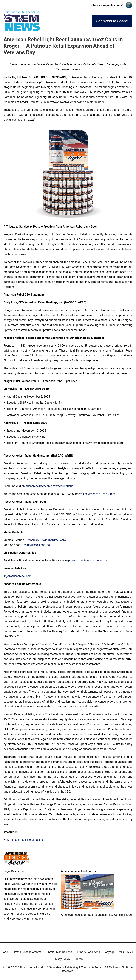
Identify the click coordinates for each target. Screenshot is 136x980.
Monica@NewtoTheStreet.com (47, 540)
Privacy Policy (61, 959)
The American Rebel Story (99, 494)
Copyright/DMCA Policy (118, 952)
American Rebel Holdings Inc (25, 840)
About (7, 952)
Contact (79, 959)
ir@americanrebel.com (18, 576)
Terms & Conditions (88, 952)
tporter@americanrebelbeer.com (87, 561)
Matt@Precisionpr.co (37, 545)
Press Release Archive (28, 952)
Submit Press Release (58, 952)
